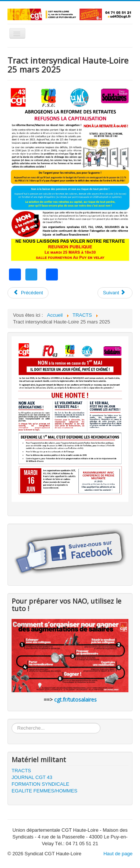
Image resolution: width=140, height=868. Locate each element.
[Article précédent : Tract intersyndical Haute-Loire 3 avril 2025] (28, 293)
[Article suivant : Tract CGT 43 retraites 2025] (115, 293)
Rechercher (12, 723)
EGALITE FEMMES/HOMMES (44, 791)
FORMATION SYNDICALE (40, 784)
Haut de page (118, 854)
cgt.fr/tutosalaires (75, 700)
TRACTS (21, 771)
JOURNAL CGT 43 (32, 777)
